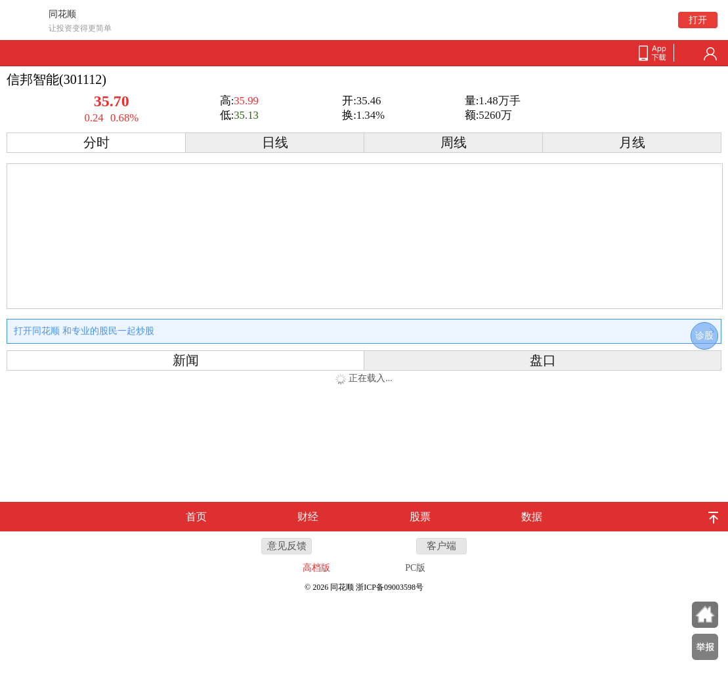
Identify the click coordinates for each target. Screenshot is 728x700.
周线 (454, 143)
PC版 (415, 568)
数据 (532, 517)
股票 (420, 517)
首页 (196, 517)
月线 (632, 143)
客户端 (441, 546)
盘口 (543, 360)
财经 (308, 517)
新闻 (186, 360)
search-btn (689, 54)
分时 (96, 143)
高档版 (316, 568)
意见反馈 (287, 546)
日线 (275, 143)
